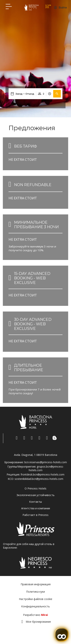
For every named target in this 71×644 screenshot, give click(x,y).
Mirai (44, 615)
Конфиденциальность (35, 606)
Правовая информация (36, 584)
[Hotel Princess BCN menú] (9, 6)
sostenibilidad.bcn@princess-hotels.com (39, 479)
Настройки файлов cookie (36, 599)
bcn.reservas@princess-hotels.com (46, 462)
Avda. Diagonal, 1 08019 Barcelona (36, 455)
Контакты (35, 502)
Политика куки (35, 592)
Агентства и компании (36, 508)
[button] (57, 94)
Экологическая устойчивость (35, 495)
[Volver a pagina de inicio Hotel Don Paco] (32, 7)
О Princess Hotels (35, 488)
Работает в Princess (35, 515)
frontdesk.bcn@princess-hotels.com (43, 474)
